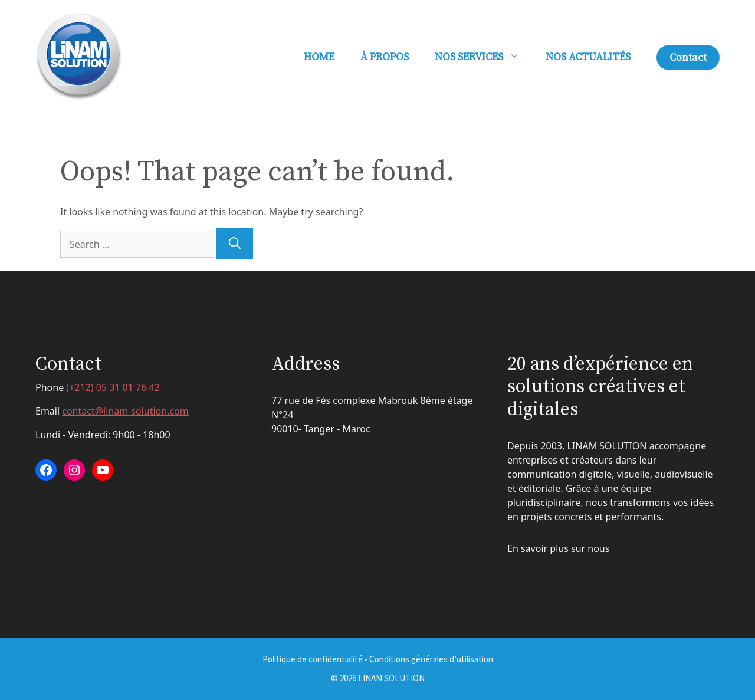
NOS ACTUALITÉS (588, 57)
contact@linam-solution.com (125, 411)
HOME (319, 57)
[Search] (235, 244)
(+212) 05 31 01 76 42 (113, 387)
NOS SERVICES (484, 57)
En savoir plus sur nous (558, 548)
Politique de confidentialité (313, 659)
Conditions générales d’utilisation (431, 659)
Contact (688, 57)
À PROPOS (385, 57)
